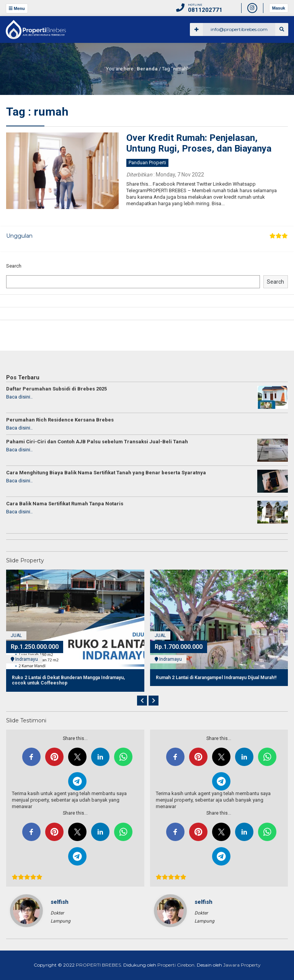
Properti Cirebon (176, 965)
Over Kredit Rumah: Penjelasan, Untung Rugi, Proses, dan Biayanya (199, 143)
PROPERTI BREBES (98, 965)
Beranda (147, 69)
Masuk (279, 8)
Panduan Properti (147, 163)
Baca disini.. (19, 397)
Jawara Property (241, 965)
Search (14, 266)
